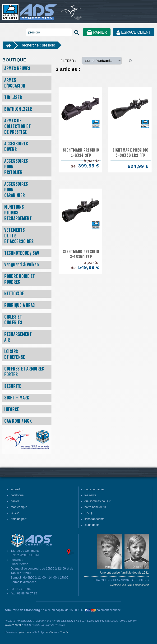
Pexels (64, 632)
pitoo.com (25, 632)
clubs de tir (92, 525)
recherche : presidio (39, 45)
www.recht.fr (13, 625)
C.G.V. (15, 513)
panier (15, 501)
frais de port (19, 519)
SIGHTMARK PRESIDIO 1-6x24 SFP (81, 153)
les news (90, 495)
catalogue (17, 495)
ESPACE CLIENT (134, 32)
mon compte (19, 507)
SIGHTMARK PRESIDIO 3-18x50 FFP (81, 254)
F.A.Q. (89, 513)
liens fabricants (94, 519)
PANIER (97, 32)
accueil (15, 489)
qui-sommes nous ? (97, 501)
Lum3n (49, 632)
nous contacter (94, 489)
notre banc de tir (95, 507)
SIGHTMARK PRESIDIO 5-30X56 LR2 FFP (131, 153)
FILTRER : (68, 61)
